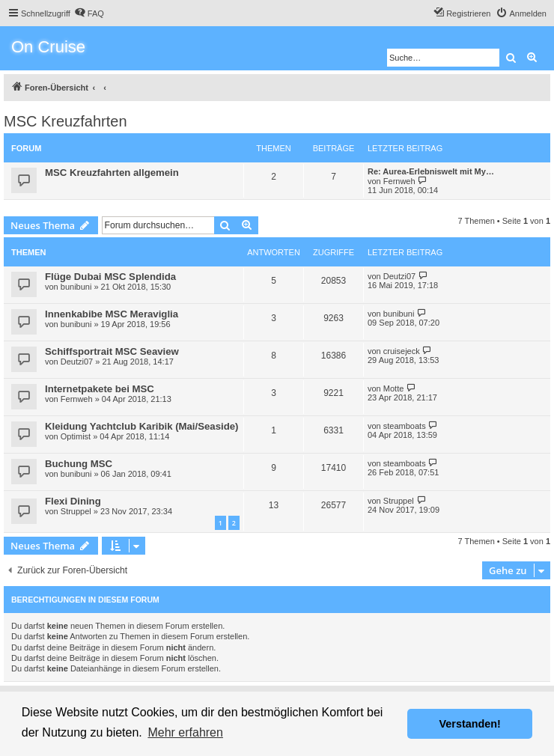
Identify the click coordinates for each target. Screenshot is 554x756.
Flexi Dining (73, 501)
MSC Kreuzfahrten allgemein (112, 173)
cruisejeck (402, 351)
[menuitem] (89, 13)
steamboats (405, 426)
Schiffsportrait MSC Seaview (112, 351)
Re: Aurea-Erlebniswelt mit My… (431, 171)
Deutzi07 (399, 276)
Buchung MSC (79, 464)
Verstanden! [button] (470, 724)
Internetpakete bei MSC (100, 389)
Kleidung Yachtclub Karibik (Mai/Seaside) (141, 426)
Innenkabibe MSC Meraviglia (112, 314)
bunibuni (76, 287)
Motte (394, 388)
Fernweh (399, 181)
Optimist (76, 436)
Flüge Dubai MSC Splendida (110, 277)
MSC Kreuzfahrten (66, 121)
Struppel (76, 511)
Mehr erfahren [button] (185, 732)
